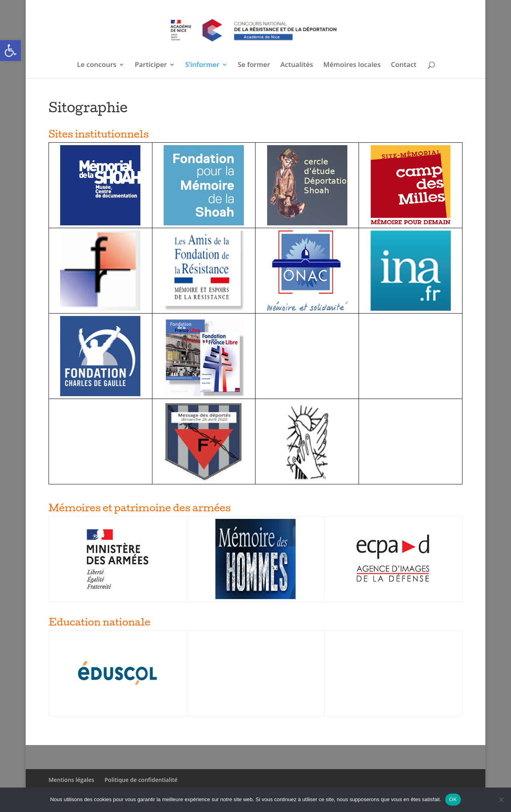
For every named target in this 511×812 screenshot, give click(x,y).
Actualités (297, 65)
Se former (254, 65)
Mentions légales (71, 780)
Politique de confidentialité (141, 780)
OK (453, 799)
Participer (151, 65)
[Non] (501, 800)
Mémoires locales (352, 65)
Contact (404, 65)
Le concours (97, 65)
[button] (10, 51)
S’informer (202, 65)
